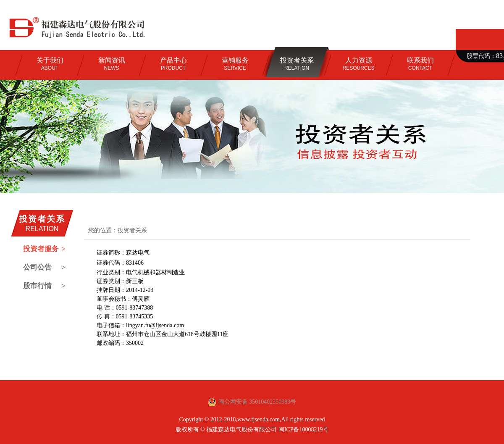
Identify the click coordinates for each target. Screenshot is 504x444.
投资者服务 (44, 249)
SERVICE (235, 64)
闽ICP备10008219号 (304, 430)
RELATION (297, 64)
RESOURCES (358, 64)
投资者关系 (132, 230)
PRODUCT (173, 64)
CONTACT (420, 64)
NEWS (112, 64)
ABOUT (50, 64)
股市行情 (44, 286)
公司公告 (44, 268)
